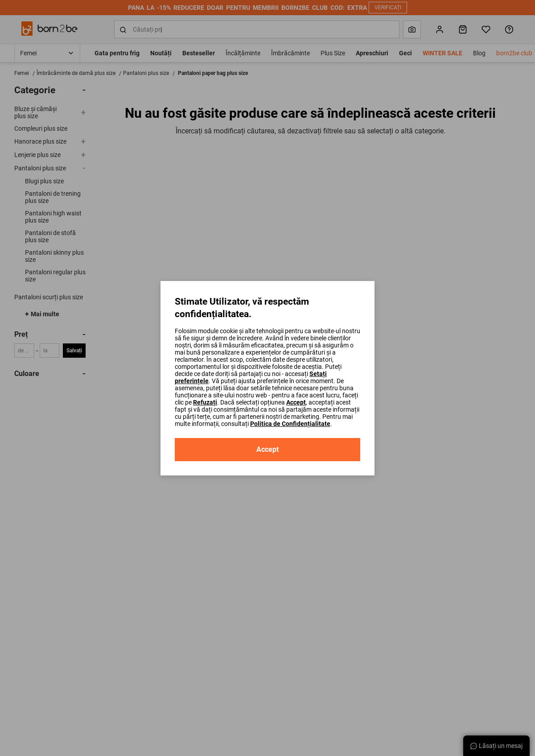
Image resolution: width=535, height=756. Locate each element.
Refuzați (205, 402)
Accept (296, 402)
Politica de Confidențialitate (290, 424)
